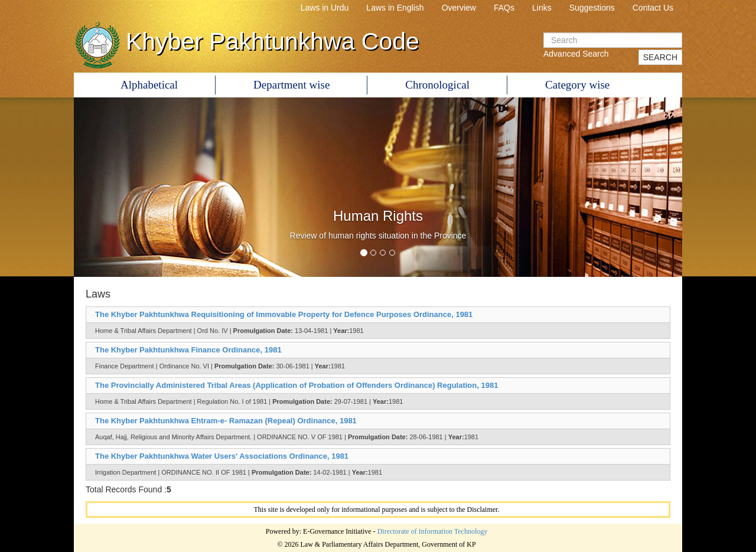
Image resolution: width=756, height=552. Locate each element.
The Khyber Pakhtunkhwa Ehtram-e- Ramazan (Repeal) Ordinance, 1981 (226, 421)
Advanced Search (576, 54)
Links (542, 8)
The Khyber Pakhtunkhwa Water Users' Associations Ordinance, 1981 (222, 456)
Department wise (291, 85)
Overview (459, 8)
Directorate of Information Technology (433, 531)
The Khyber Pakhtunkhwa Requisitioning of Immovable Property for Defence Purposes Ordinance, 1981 (284, 314)
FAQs (504, 8)
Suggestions (592, 8)
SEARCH (660, 57)
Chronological (437, 85)
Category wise (577, 85)
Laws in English (395, 8)
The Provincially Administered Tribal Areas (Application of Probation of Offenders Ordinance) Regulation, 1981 (296, 385)
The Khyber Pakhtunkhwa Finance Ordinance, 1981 (188, 350)
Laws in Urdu (325, 8)
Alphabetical (149, 85)
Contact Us (653, 8)
